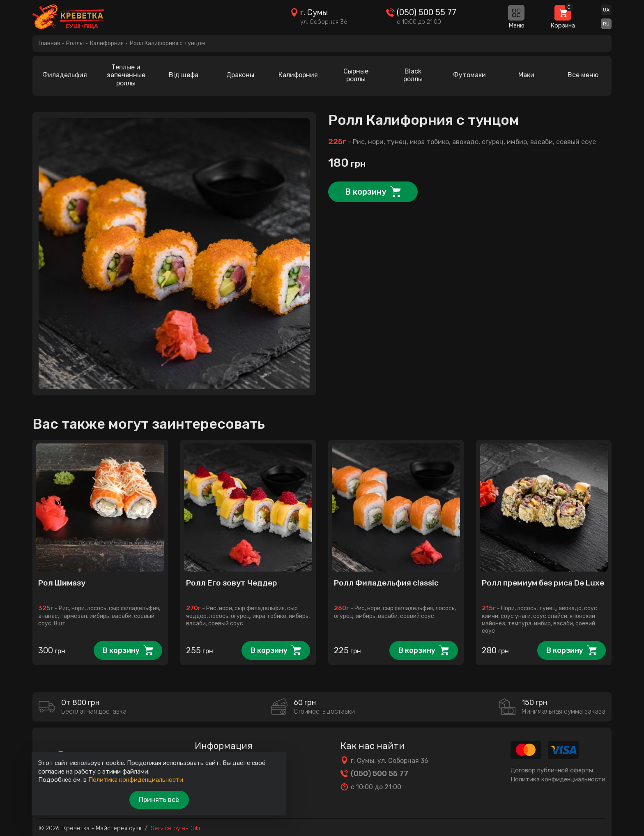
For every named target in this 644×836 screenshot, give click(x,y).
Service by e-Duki (176, 826)
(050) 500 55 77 (426, 13)
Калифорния (107, 43)
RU (606, 24)
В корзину (366, 188)
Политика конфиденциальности (558, 777)
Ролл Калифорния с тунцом (167, 43)
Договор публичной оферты (552, 768)
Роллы (75, 43)
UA (606, 10)
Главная (49, 43)
